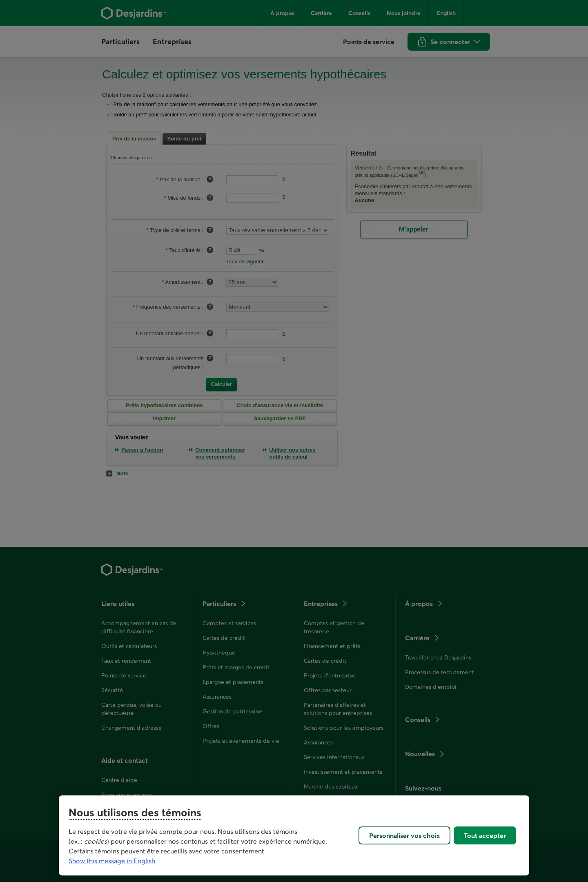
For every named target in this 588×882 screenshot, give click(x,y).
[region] (294, 835)
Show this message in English (112, 861)
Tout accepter (485, 835)
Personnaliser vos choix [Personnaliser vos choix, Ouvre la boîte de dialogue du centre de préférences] (404, 835)
